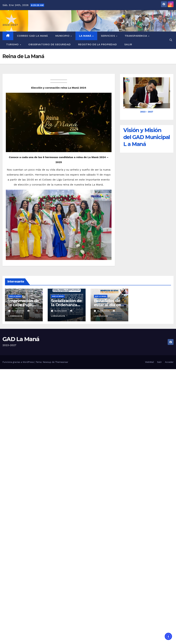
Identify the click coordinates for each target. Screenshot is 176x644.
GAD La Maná (21, 339)
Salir (128, 44)
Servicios (108, 36)
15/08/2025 (18, 311)
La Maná (86, 36)
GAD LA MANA (15, 296)
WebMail (149, 362)
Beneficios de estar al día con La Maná (109, 305)
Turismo (13, 44)
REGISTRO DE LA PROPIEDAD (98, 44)
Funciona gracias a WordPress (19, 362)
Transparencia (136, 36)
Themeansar (62, 362)
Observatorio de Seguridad (50, 44)
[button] (171, 40)
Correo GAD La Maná (32, 36)
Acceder (169, 362)
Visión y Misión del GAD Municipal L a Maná (147, 137)
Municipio (63, 36)
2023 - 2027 (147, 112)
